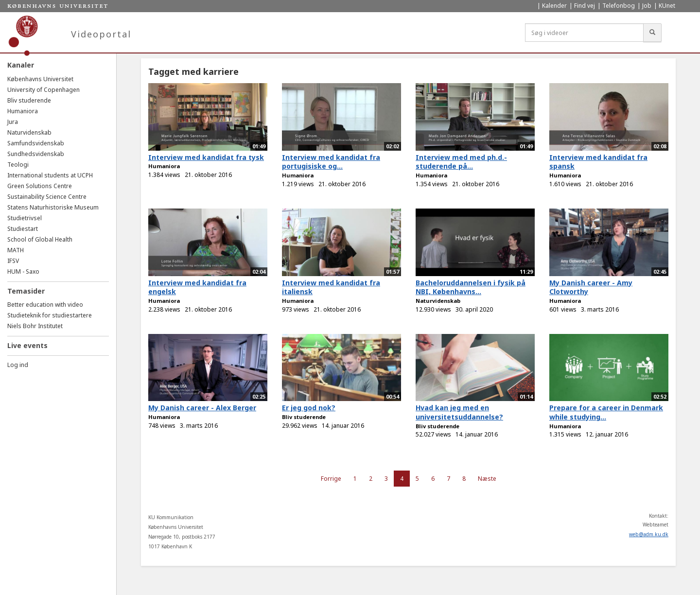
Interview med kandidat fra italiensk (331, 287)
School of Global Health (40, 239)
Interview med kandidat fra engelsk (197, 287)
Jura (13, 122)
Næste (487, 479)
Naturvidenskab (29, 132)
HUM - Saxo (23, 271)
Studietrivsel (25, 218)
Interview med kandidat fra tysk (206, 157)
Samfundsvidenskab (36, 143)
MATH (16, 250)
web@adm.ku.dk (649, 534)
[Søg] (652, 33)
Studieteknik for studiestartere (50, 315)
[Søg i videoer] (584, 33)
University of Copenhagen (44, 90)
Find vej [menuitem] (585, 6)
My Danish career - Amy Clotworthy (591, 287)
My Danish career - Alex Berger (202, 408)
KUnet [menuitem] (667, 6)
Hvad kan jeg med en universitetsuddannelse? (459, 412)
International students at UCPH (50, 175)
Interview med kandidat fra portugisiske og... (331, 162)
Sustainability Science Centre (47, 197)
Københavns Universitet (40, 79)
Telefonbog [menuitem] (619, 6)
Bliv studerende (29, 100)
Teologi (18, 165)
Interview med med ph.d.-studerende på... (461, 162)
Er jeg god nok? (309, 408)
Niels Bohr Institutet (35, 326)
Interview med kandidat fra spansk (598, 162)
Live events (27, 345)
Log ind (18, 365)
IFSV (13, 261)
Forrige (331, 479)
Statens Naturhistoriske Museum (53, 207)
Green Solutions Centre (40, 186)
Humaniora (23, 111)
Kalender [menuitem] (554, 6)
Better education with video (45, 305)
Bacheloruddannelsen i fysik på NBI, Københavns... (471, 287)
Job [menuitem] (647, 6)
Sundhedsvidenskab (36, 154)
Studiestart (23, 229)
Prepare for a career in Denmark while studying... (606, 412)
